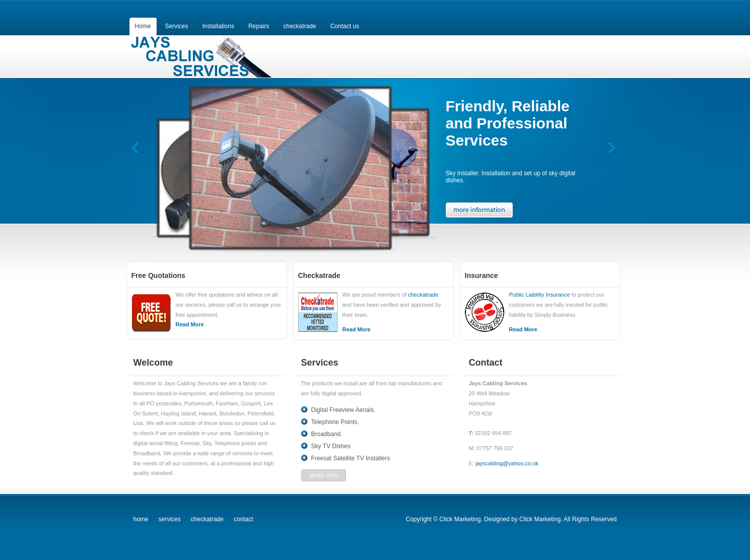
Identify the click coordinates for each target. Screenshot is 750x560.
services (170, 519)
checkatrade (423, 295)
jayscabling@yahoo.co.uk (507, 463)
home (141, 519)
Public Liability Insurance (540, 295)
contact (244, 519)
